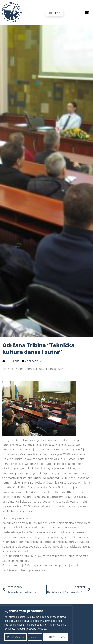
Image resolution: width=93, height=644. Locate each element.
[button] (87, 12)
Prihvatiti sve (56, 637)
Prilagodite (16, 637)
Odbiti (35, 637)
